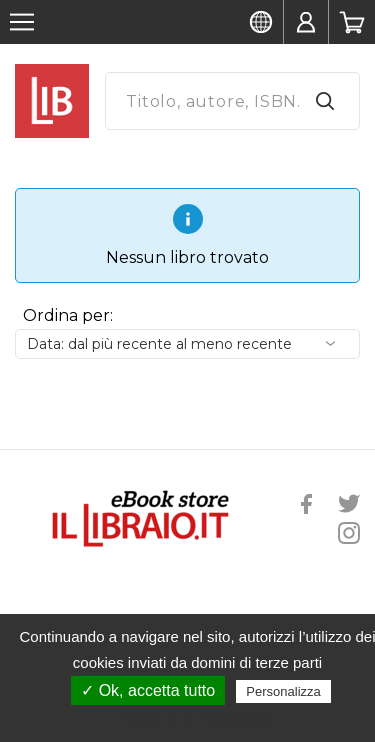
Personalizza (283, 691)
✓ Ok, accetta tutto (148, 690)
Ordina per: (68, 315)
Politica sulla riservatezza (197, 719)
